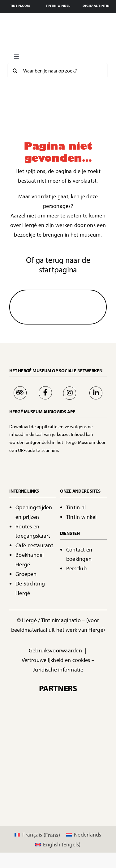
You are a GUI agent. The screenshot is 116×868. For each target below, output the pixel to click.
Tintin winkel (82, 517)
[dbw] (80, 740)
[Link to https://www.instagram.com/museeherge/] (70, 393)
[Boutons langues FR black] (44, 54)
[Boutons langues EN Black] (81, 54)
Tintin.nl (76, 507)
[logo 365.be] (36, 769)
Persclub (76, 568)
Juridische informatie (58, 670)
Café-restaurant (34, 545)
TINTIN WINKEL (58, 6)
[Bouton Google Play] (79, 462)
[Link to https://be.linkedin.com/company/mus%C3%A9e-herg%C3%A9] (96, 393)
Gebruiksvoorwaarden (56, 650)
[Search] (15, 71)
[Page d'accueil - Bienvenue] (58, 34)
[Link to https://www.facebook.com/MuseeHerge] (45, 393)
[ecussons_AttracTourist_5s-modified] (80, 769)
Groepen (26, 574)
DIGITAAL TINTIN (96, 6)
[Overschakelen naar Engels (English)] (58, 844)
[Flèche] (58, 302)
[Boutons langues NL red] (62, 54)
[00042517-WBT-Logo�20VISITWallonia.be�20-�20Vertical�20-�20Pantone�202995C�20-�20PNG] (36, 740)
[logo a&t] (58, 796)
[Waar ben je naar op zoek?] (58, 71)
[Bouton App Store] (32, 462)
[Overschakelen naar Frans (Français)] (37, 835)
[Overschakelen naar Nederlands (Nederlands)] (84, 835)
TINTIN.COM (20, 6)
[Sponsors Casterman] (58, 702)
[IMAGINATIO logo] (58, 718)
